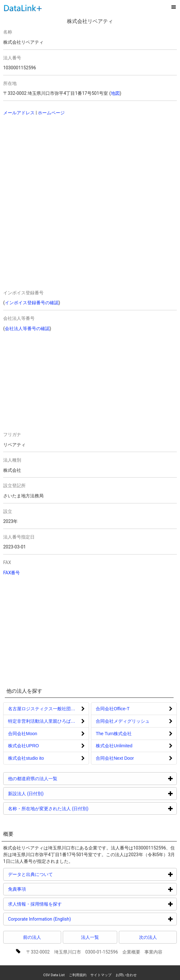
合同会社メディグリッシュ (123, 721)
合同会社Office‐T (113, 709)
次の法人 (148, 937)
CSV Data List (54, 975)
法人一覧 (90, 937)
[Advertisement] (77, 162)
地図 (115, 93)
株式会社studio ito (26, 758)
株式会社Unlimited (114, 746)
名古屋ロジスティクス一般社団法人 (44, 709)
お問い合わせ (126, 975)
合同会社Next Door (115, 758)
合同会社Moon (23, 734)
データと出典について (55, 874)
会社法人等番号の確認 (27, 328)
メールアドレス (19, 113)
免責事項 (41, 889)
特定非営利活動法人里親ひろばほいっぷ (48, 721)
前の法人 (32, 937)
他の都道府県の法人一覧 (57, 778)
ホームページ (51, 113)
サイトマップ (101, 975)
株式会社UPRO (23, 746)
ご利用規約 (78, 975)
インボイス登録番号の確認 (32, 303)
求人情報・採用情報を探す (59, 904)
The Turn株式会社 (114, 734)
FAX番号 (12, 573)
